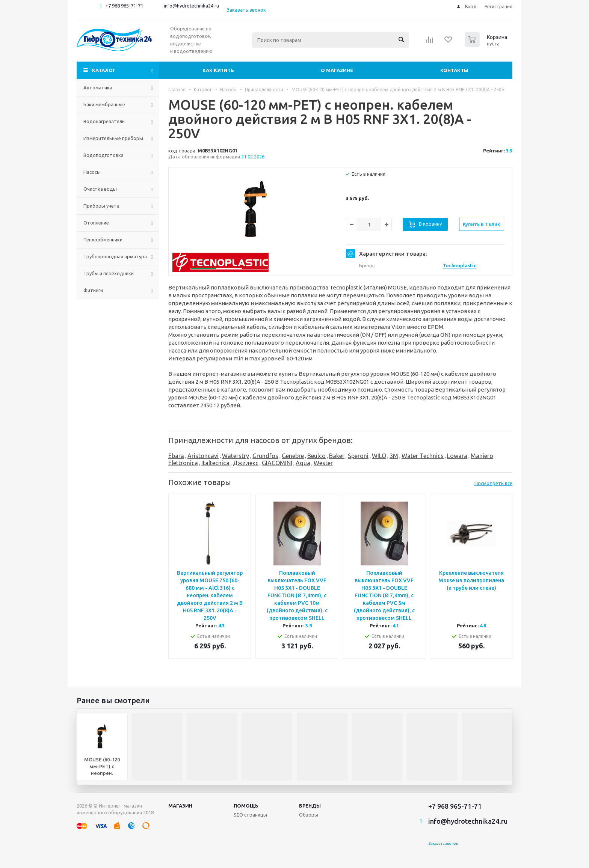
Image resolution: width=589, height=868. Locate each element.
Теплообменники (103, 240)
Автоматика (98, 87)
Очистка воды (100, 189)
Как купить (218, 70)
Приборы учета (101, 206)
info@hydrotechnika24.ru (191, 6)
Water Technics (423, 456)
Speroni (358, 456)
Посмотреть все (493, 483)
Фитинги (93, 290)
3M (394, 456)
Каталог (104, 70)
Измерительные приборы (113, 138)
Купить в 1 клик (481, 224)
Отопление (96, 223)
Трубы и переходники (109, 273)
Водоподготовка (103, 155)
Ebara (176, 456)
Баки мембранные (104, 104)
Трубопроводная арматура (115, 256)
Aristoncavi (203, 456)
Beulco (316, 456)
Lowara (457, 456)
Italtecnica (215, 463)
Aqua (303, 463)
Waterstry (236, 456)
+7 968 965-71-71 (124, 6)
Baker (337, 456)
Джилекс (246, 463)
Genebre (293, 456)
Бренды (310, 806)
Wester (323, 463)
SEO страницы (250, 815)
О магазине (337, 70)
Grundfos (265, 456)
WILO (379, 456)
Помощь (246, 806)
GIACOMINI (277, 463)
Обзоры (309, 815)
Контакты (454, 70)
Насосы (92, 172)
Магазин (180, 806)
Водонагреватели (104, 121)
